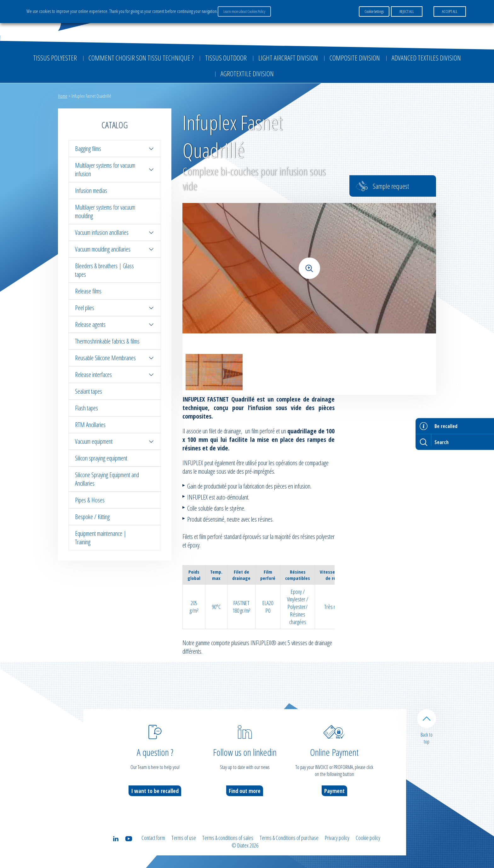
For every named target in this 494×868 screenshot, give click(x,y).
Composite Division (355, 58)
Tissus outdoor (226, 58)
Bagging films (115, 149)
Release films (88, 291)
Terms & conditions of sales (228, 838)
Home (63, 96)
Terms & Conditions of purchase (289, 838)
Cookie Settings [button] (374, 11)
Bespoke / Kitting (92, 517)
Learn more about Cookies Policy (244, 11)
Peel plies (115, 308)
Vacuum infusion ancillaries (115, 232)
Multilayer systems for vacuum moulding (105, 211)
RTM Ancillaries (90, 425)
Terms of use (184, 838)
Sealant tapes (89, 391)
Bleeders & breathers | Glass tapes (104, 270)
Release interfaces (115, 375)
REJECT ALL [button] (407, 11)
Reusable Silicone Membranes (115, 358)
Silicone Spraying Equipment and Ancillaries (107, 479)
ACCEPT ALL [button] (450, 11)
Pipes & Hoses (90, 500)
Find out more (245, 791)
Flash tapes (86, 408)
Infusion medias (91, 191)
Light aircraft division (288, 58)
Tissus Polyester (55, 58)
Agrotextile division (247, 73)
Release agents (115, 324)
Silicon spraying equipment (101, 458)
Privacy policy (337, 838)
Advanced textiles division (426, 58)
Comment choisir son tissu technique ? (141, 58)
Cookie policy (368, 838)
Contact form (153, 838)
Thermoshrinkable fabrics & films (107, 341)
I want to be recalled (155, 791)
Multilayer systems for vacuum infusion (115, 170)
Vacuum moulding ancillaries (115, 249)
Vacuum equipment (115, 441)
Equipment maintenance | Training (101, 538)
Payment (334, 791)
